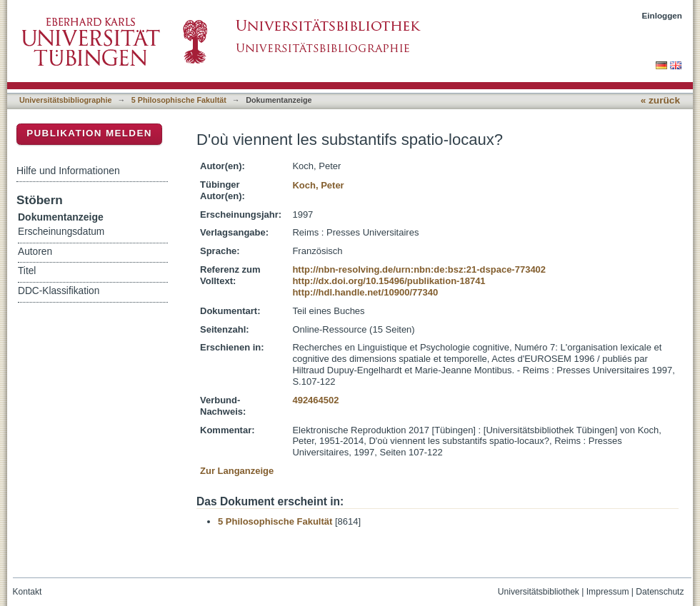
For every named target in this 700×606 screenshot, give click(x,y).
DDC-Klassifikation (59, 291)
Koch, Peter (318, 185)
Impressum (608, 592)
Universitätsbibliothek (539, 592)
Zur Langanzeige (237, 471)
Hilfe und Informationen (68, 171)
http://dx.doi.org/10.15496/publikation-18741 (389, 281)
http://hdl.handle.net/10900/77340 (365, 292)
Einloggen (662, 15)
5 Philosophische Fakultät (179, 100)
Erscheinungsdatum (61, 232)
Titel (27, 271)
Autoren (35, 252)
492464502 (315, 400)
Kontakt (27, 592)
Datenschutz (660, 592)
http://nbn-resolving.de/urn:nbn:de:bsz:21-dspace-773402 (419, 269)
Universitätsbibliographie (65, 100)
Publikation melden (89, 133)
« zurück (660, 100)
